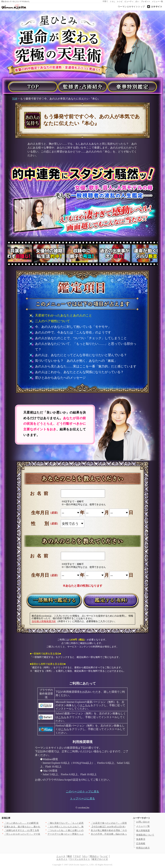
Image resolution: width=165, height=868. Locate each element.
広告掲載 (141, 843)
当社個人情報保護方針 (44, 621)
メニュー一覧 (157, 1)
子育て (105, 1)
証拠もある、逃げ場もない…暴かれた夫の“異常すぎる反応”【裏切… (39, 827)
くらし (113, 1)
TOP (15, 99)
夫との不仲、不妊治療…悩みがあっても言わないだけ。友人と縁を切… (127, 834)
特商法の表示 (143, 848)
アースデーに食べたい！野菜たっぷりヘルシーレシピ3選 (76, 834)
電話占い (94, 856)
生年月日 (40, 513)
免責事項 (141, 839)
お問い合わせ (143, 822)
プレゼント (146, 1)
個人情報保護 (143, 830)
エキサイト (157, 7)
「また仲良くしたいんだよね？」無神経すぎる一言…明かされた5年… (83, 827)
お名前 (40, 493)
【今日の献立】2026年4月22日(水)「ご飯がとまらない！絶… (122, 827)
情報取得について (145, 835)
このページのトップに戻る (82, 792)
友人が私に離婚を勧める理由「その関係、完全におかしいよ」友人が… (127, 830)
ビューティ (129, 1)
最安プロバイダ (100, 859)
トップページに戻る (82, 798)
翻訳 (70, 856)
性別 (44, 524)
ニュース (61, 856)
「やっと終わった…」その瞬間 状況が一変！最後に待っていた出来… (39, 823)
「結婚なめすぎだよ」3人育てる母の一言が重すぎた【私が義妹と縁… (40, 830)
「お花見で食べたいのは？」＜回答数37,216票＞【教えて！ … (123, 823)
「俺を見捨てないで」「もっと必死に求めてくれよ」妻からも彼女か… (84, 823)
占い (137, 1)
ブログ (78, 856)
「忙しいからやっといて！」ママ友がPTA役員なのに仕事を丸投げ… (39, 834)
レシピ (120, 1)
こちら (86, 705)
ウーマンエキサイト (80, 859)
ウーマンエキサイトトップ (131, 7)
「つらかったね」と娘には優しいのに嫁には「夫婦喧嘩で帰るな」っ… (84, 830)
